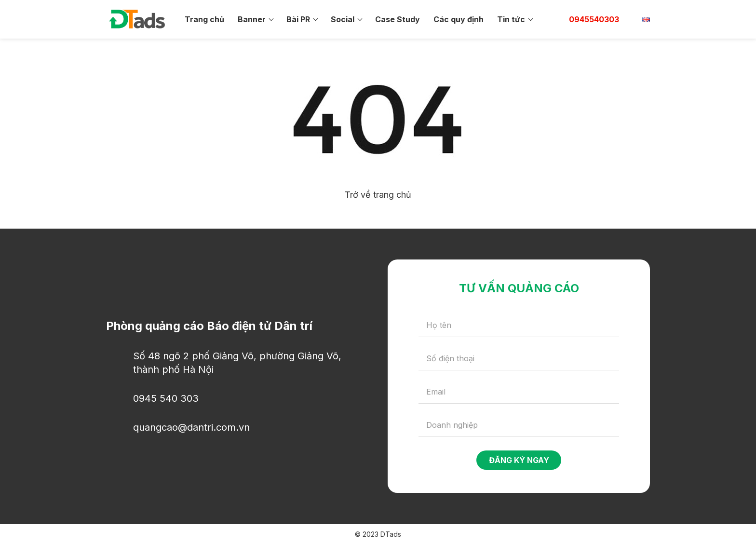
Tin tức (511, 19)
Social (343, 19)
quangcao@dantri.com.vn (191, 427)
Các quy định (459, 19)
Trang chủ (204, 19)
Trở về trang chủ (378, 195)
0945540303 (594, 19)
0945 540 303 (166, 398)
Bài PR (298, 19)
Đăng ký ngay (519, 460)
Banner (252, 19)
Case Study (398, 19)
